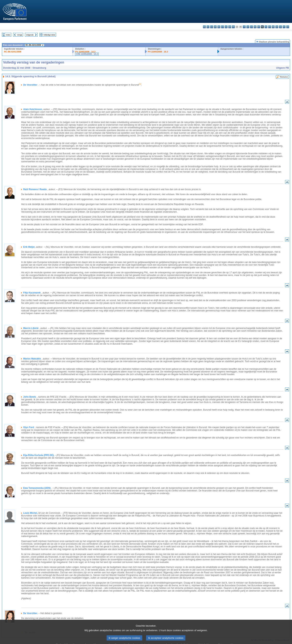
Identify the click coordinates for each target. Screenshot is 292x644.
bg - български (204, 27)
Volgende (30, 35)
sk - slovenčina (277, 27)
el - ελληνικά (226, 27)
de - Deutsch (219, 27)
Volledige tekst (49, 35)
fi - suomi (284, 27)
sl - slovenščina (280, 27)
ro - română (273, 27)
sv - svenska (288, 27)
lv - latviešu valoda (248, 27)
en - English (230, 27)
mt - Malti (259, 27)
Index (8, 35)
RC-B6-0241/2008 (13, 52)
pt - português (270, 27)
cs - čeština (212, 27)
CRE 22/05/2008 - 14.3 (87, 54)
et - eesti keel (222, 27)
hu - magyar (255, 27)
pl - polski (266, 27)
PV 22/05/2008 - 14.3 (85, 52)
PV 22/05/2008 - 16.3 (158, 52)
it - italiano (244, 27)
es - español (208, 27)
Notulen (284, 77)
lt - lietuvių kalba (251, 27)
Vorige (20, 35)
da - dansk (215, 27)
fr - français (233, 27)
